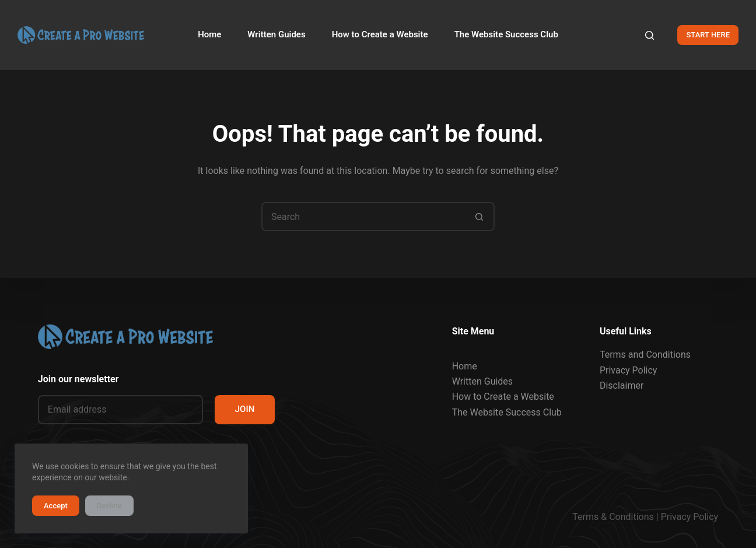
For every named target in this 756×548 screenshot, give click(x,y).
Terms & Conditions (613, 517)
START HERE (708, 35)
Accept (56, 506)
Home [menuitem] (209, 34)
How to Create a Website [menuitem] (380, 34)
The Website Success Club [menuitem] (506, 34)
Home (465, 366)
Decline (109, 506)
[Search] (650, 35)
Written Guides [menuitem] (276, 34)
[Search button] (480, 217)
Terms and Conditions (645, 355)
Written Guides (482, 381)
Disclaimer (622, 385)
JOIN (245, 409)
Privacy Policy (629, 370)
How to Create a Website (503, 397)
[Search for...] (363, 217)
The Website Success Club (507, 412)
